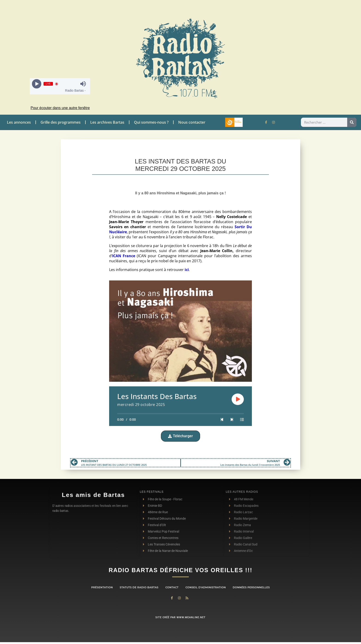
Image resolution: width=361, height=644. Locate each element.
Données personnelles (251, 587)
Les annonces (19, 122)
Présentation (102, 587)
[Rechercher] (352, 122)
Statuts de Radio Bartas (139, 587)
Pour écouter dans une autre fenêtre (60, 108)
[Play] (36, 84)
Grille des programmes (61, 122)
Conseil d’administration (205, 587)
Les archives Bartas (107, 122)
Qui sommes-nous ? (151, 122)
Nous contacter (192, 122)
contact (172, 587)
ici (187, 270)
